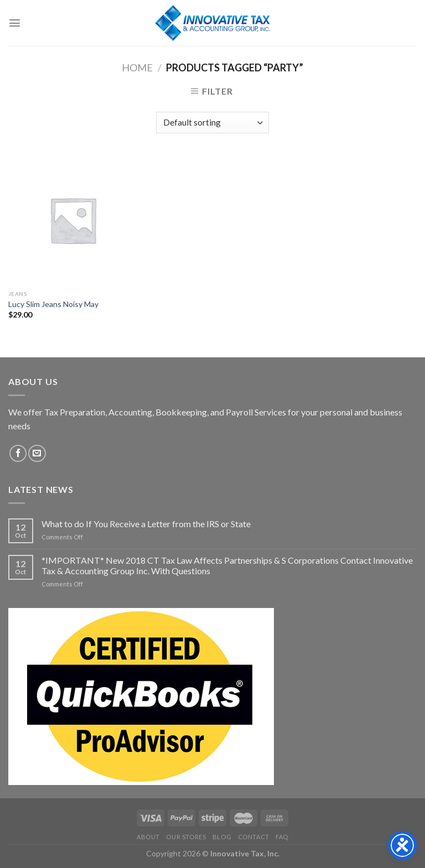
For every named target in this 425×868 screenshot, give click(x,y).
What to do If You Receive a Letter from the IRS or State (146, 524)
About (148, 837)
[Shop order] (212, 123)
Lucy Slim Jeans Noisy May (53, 304)
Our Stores (186, 837)
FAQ (282, 837)
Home (137, 67)
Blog (222, 837)
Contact (254, 837)
